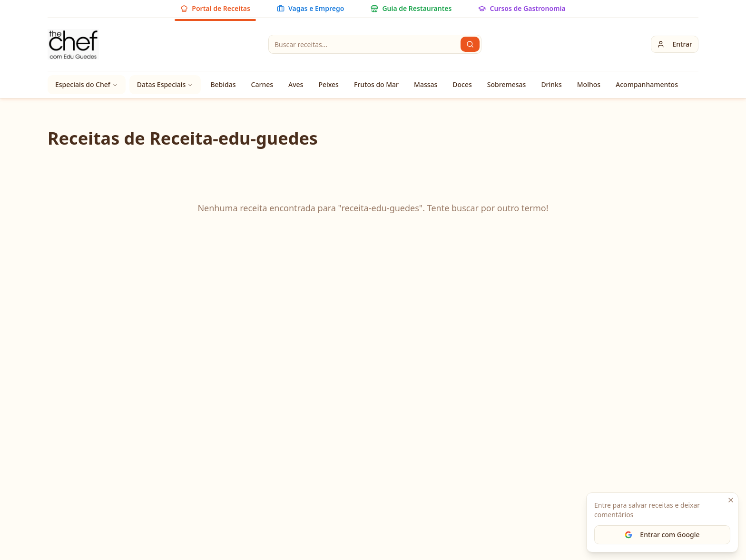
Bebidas (223, 84)
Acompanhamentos (647, 84)
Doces (462, 84)
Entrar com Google (662, 535)
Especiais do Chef (87, 84)
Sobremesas (507, 84)
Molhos (589, 84)
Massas (426, 84)
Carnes (262, 84)
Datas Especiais (165, 84)
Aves (296, 84)
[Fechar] (731, 500)
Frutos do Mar (376, 84)
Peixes (329, 84)
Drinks (551, 84)
